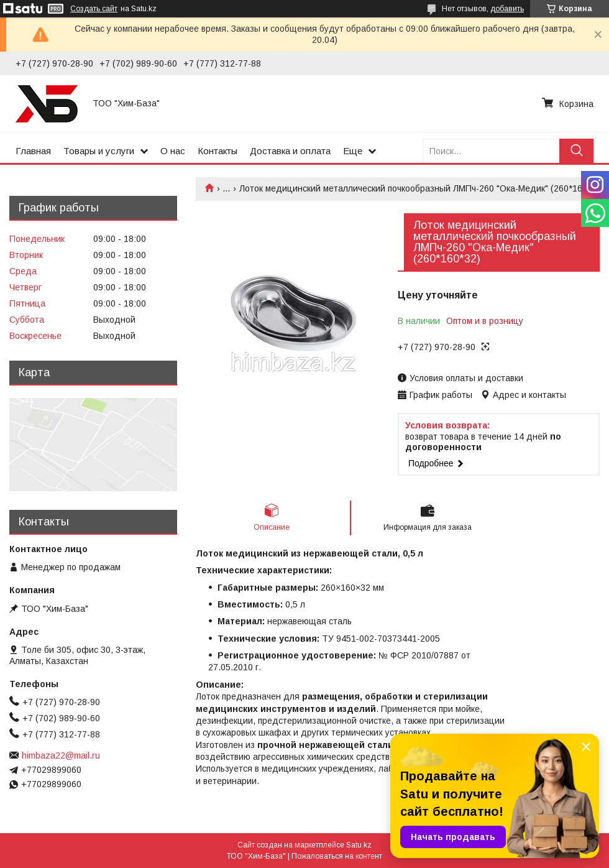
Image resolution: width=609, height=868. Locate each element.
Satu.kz (359, 845)
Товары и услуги (99, 151)
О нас (173, 151)
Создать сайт (94, 9)
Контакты (217, 151)
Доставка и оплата (290, 151)
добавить (507, 9)
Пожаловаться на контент (337, 856)
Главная (33, 151)
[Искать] (576, 151)
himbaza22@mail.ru (61, 755)
